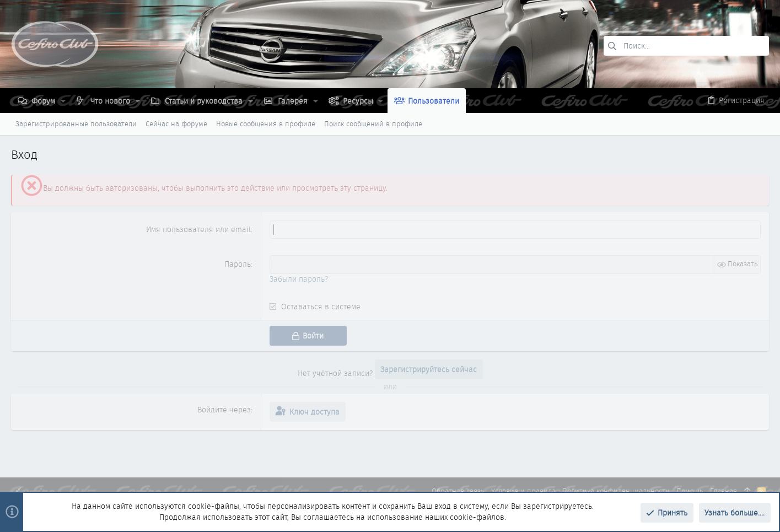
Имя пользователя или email (198, 229)
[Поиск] (686, 46)
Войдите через (224, 410)
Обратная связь (458, 491)
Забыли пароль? (299, 279)
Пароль (238, 264)
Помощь (690, 491)
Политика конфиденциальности (616, 491)
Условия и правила (523, 491)
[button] (63, 101)
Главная (723, 491)
